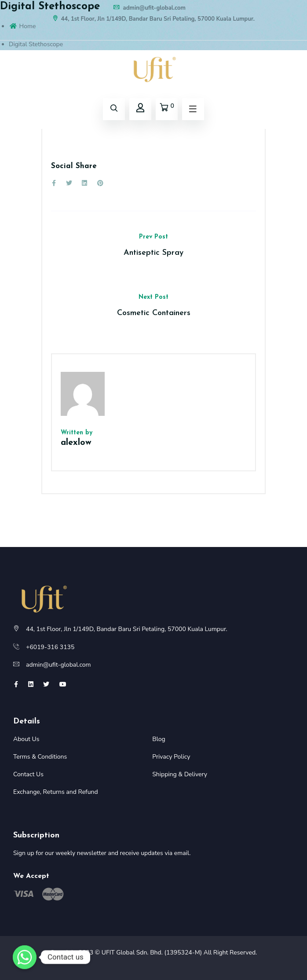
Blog (159, 739)
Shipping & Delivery (180, 774)
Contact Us (28, 774)
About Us (26, 739)
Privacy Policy (171, 757)
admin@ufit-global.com (149, 8)
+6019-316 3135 (50, 647)
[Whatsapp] (25, 957)
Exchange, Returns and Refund (56, 792)
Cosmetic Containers (154, 313)
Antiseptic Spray (153, 253)
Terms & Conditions (40, 757)
